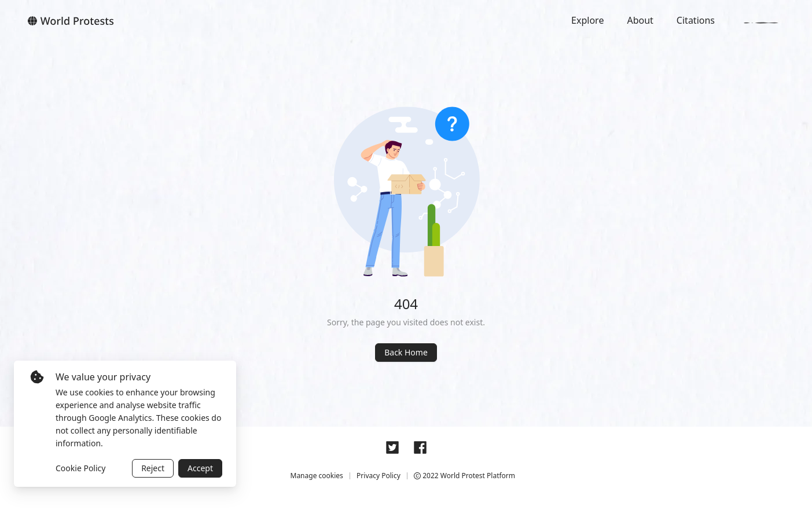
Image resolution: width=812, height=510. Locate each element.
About (640, 20)
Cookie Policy (80, 468)
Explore (587, 20)
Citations (696, 20)
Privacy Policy (379, 476)
